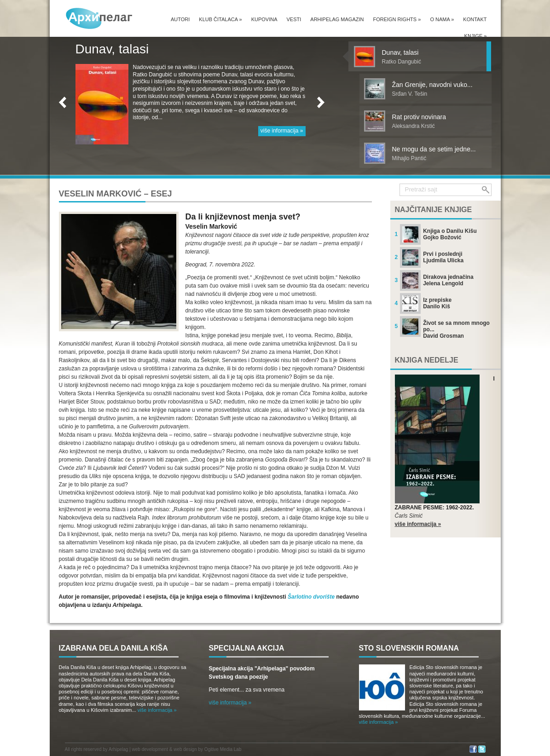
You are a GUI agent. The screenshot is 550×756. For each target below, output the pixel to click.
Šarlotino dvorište (311, 597)
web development (150, 749)
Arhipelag (118, 749)
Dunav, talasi (112, 49)
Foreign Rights (397, 19)
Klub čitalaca (220, 19)
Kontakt (475, 19)
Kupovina (264, 19)
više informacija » (282, 131)
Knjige (476, 36)
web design (185, 749)
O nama (442, 19)
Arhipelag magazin (337, 19)
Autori (180, 19)
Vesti (294, 19)
